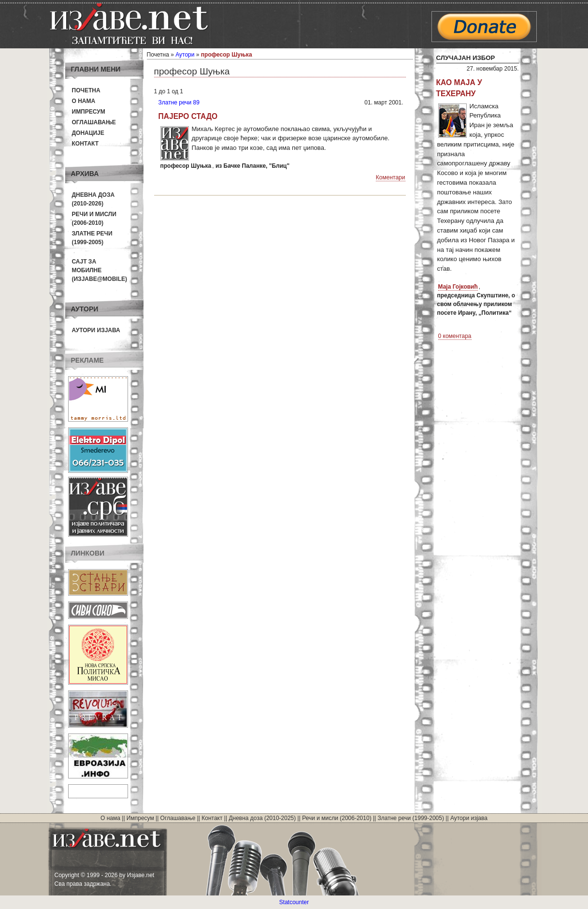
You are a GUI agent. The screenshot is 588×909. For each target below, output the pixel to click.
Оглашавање (94, 122)
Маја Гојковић (458, 287)
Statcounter (294, 902)
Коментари (391, 177)
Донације (88, 133)
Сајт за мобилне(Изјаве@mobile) (100, 270)
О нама (84, 101)
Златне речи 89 (179, 103)
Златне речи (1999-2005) (411, 818)
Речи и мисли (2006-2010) (337, 818)
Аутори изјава (96, 330)
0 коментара (455, 336)
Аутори (185, 55)
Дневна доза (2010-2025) (262, 818)
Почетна (86, 90)
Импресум (89, 112)
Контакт (86, 144)
